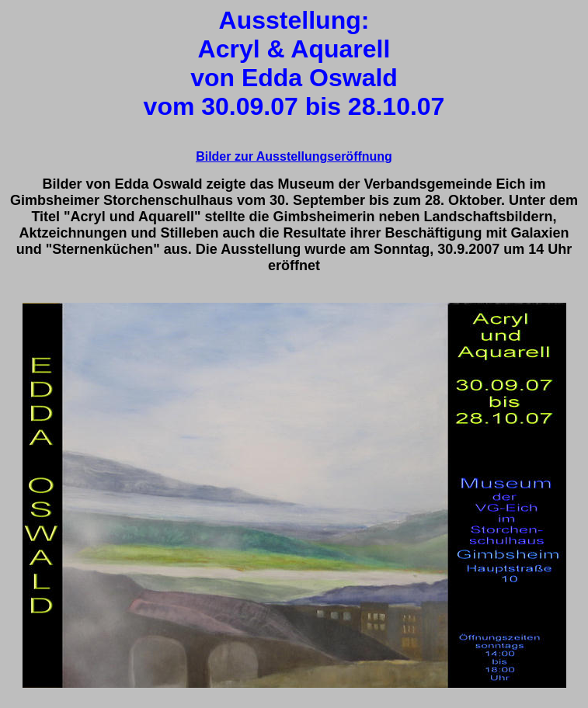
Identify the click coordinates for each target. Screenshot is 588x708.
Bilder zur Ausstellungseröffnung (294, 156)
